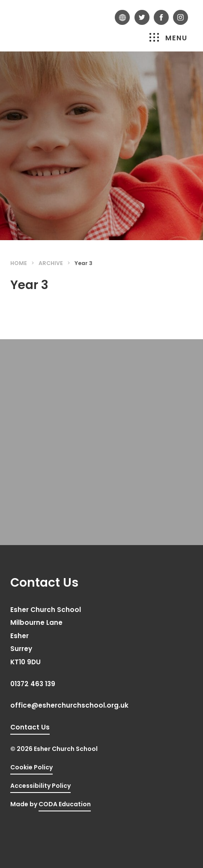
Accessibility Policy (40, 786)
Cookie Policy (31, 767)
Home (19, 263)
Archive (51, 263)
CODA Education (65, 804)
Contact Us (30, 727)
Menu (169, 38)
